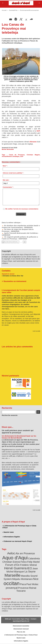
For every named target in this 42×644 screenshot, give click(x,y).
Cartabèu (6, 271)
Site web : (6, 180)
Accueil (4, 10)
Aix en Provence (25, 553)
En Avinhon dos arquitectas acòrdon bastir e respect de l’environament (21, 226)
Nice (36, 579)
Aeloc (11, 553)
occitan (12, 583)
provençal (12, 588)
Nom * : (5, 166)
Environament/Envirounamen (29, 10)
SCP (22, 156)
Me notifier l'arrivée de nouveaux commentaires (22, 209)
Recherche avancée (10, 415)
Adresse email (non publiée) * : (13, 173)
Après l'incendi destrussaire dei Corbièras (20, 233)
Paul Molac (32, 584)
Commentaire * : (8, 187)
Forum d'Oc (12, 565)
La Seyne (30, 572)
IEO (30, 568)
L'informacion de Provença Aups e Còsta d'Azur (19, 527)
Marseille (12, 575)
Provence (23, 588)
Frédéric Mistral (28, 565)
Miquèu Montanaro (22, 579)
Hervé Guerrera (15, 568)
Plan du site (21, 632)
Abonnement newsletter (21, 626)
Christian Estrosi (11, 562)
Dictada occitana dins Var (13, 276)
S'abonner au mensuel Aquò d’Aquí (17, 541)
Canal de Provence (17, 155)
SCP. (38, 131)
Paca (23, 584)
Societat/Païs (13, 10)
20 (25, 242)
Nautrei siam (8, 532)
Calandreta (34, 559)
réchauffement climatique (11, 156)
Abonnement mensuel (21, 629)
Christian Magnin (33, 155)
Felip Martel (33, 562)
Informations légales (11, 537)
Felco (24, 562)
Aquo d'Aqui (15, 558)
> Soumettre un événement (14, 281)
